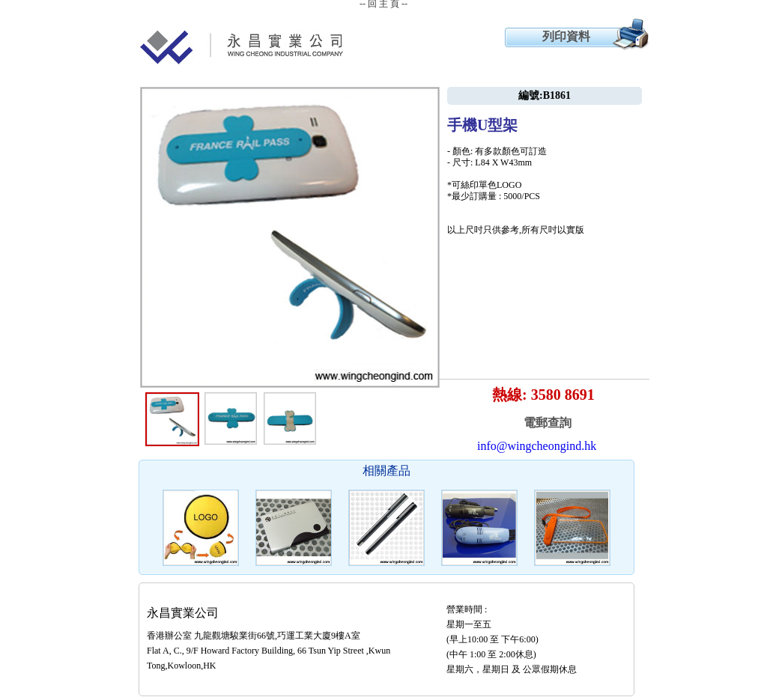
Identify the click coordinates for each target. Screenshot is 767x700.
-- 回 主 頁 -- (383, 4)
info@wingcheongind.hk (537, 446)
